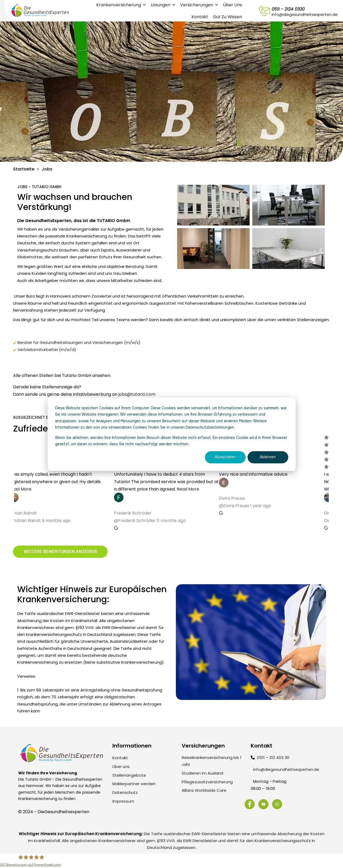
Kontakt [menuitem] (120, 758)
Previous (10, 486)
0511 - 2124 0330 (288, 9)
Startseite (24, 169)
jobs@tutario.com (137, 394)
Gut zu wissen (227, 17)
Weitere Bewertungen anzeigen (60, 552)
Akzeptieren (225, 457)
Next (333, 486)
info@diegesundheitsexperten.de (286, 769)
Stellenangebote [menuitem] (129, 775)
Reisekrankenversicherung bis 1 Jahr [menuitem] (212, 761)
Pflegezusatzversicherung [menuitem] (207, 782)
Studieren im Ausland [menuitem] (202, 773)
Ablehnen (268, 457)
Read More (26, 489)
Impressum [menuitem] (123, 801)
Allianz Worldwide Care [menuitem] (204, 790)
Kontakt (200, 17)
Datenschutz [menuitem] (125, 792)
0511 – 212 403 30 (273, 757)
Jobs (47, 169)
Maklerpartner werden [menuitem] (134, 784)
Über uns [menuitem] (121, 766)
